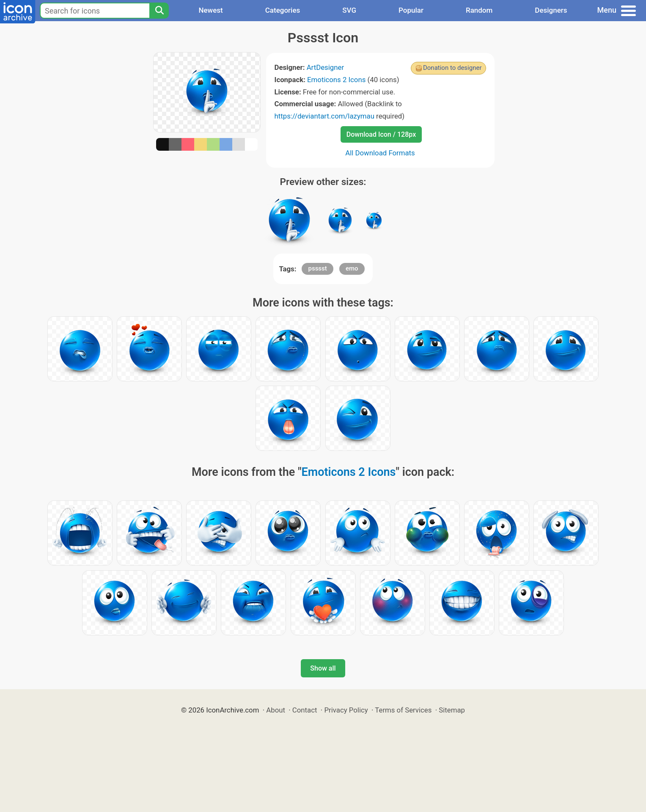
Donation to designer (452, 68)
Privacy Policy (346, 710)
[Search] (159, 11)
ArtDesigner (325, 67)
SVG (349, 10)
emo (352, 268)
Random (479, 10)
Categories (283, 10)
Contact (305, 710)
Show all (323, 668)
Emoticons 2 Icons (336, 80)
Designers (551, 10)
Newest (210, 10)
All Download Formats (380, 153)
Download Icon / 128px (381, 134)
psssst (317, 268)
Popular (411, 10)
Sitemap (452, 710)
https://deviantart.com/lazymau (324, 116)
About (276, 710)
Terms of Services (403, 710)
